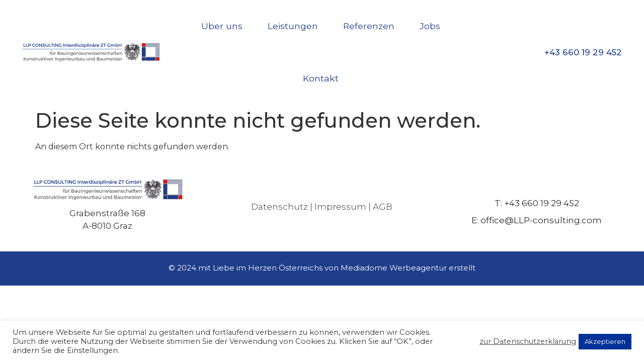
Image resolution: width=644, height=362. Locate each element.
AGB (383, 207)
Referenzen (369, 26)
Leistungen (293, 26)
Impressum (340, 207)
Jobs (430, 26)
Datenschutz (279, 207)
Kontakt (321, 78)
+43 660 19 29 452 (583, 52)
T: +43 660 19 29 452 (537, 203)
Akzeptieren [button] (605, 341)
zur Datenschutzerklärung (528, 341)
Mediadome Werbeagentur (394, 268)
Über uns (222, 26)
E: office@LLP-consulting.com (537, 220)
